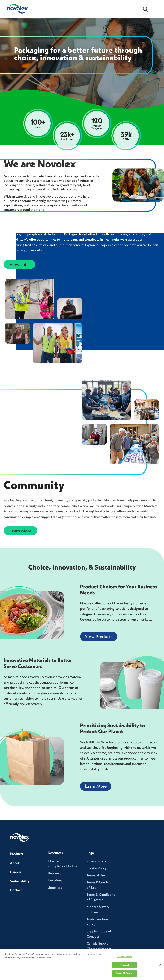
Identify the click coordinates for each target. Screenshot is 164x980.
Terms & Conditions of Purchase (101, 897)
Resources (55, 873)
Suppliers (55, 887)
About (15, 863)
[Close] (160, 965)
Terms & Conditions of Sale (101, 885)
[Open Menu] (156, 9)
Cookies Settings (124, 957)
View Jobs (19, 264)
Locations (55, 880)
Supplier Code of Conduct (99, 934)
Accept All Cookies (124, 973)
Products (16, 854)
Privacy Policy (96, 861)
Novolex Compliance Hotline (63, 864)
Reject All (124, 965)
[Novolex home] (20, 837)
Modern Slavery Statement (98, 909)
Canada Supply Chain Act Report (99, 946)
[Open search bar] (145, 9)
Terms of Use (96, 875)
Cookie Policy (97, 868)
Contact (16, 890)
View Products (99, 636)
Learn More (20, 531)
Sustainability (20, 881)
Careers (16, 872)
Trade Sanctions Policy (98, 922)
